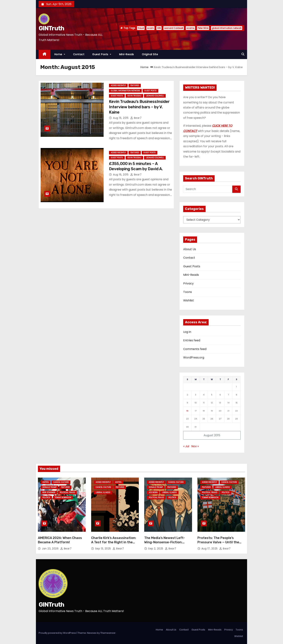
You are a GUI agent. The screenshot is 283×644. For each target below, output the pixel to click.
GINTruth (51, 28)
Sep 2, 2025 (156, 549)
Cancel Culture (61, 482)
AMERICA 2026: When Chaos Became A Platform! (60, 540)
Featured (135, 85)
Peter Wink (203, 28)
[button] (243, 54)
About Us (190, 249)
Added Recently (118, 85)
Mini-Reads (127, 54)
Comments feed (195, 349)
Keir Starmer (49, 492)
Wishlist (189, 300)
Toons (188, 292)
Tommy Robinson (63, 498)
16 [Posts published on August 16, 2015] (187, 411)
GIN (159, 28)
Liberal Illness (103, 492)
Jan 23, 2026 (51, 549)
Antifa (46, 482)
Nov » (195, 446)
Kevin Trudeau (134, 96)
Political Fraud (67, 492)
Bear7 (136, 118)
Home (60, 54)
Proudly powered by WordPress (58, 633)
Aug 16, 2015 (121, 118)
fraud (141, 28)
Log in (187, 332)
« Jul (186, 446)
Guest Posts (102, 54)
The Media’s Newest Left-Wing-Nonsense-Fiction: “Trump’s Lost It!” (165, 542)
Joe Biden (153, 492)
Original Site (150, 54)
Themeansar (108, 633)
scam (150, 28)
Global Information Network (125, 91)
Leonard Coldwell (174, 28)
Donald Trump (49, 487)
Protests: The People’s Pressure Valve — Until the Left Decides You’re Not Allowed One (218, 544)
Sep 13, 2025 (104, 549)
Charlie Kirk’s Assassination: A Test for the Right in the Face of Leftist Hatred (114, 542)
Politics (46, 498)
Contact (79, 54)
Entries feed (192, 340)
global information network (227, 28)
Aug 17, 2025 (210, 549)
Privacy (188, 283)
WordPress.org (194, 357)
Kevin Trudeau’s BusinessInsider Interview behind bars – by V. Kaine (139, 107)
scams (190, 28)
